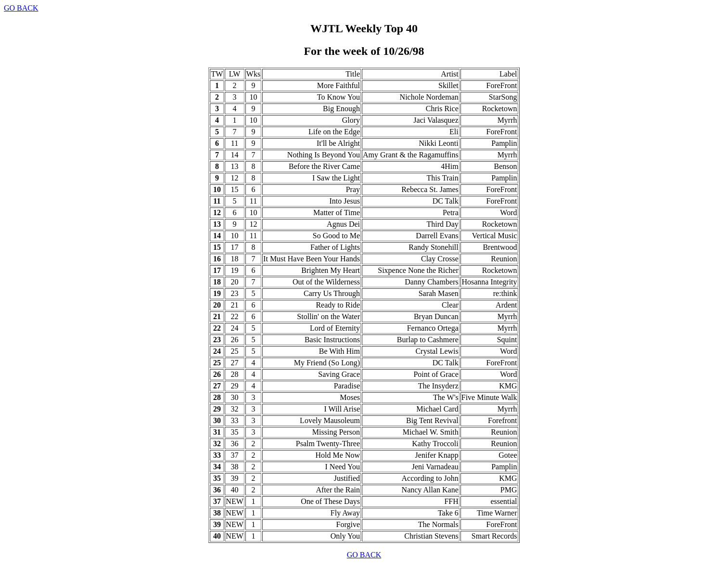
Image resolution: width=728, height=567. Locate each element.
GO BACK (21, 8)
